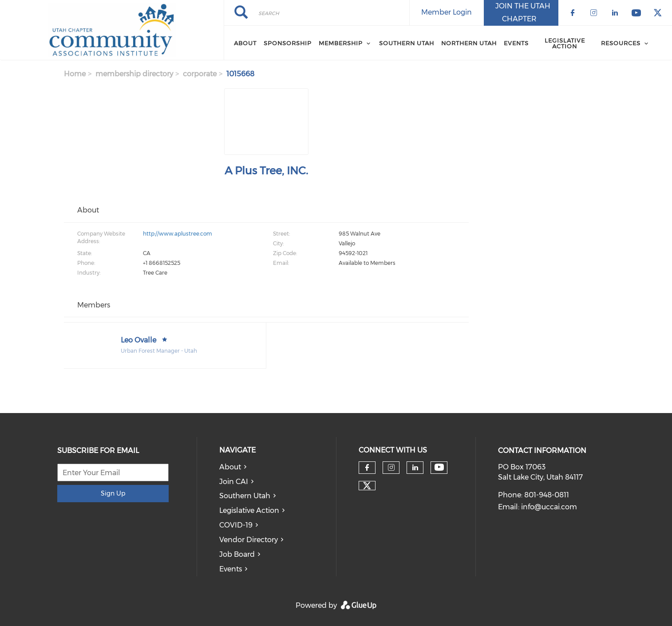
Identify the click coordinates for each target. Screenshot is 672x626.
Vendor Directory (249, 540)
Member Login (447, 12)
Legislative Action (565, 43)
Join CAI (234, 482)
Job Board (237, 554)
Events (516, 43)
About (245, 43)
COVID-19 (236, 525)
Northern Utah (469, 43)
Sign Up (113, 493)
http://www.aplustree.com (178, 234)
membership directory (134, 74)
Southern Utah (407, 43)
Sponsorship (288, 43)
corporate (200, 74)
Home (75, 74)
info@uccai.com (549, 507)
